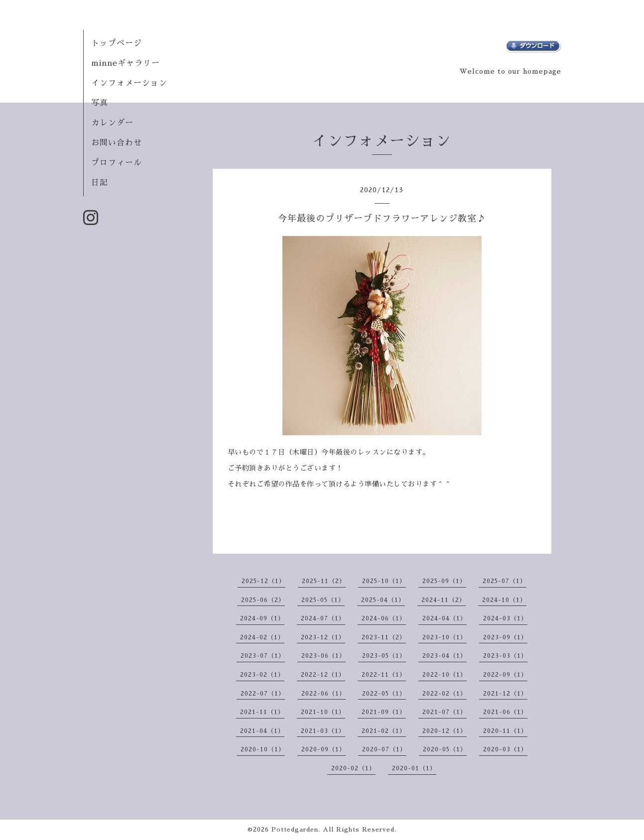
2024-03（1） (505, 618)
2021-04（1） (262, 731)
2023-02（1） (262, 675)
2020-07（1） (384, 749)
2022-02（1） (445, 694)
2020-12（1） (445, 731)
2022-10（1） (445, 675)
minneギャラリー (126, 63)
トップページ (117, 43)
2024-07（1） (323, 618)
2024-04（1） (445, 618)
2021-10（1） (323, 712)
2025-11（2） (324, 581)
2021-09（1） (384, 712)
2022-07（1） (263, 694)
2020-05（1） (445, 749)
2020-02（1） (353, 768)
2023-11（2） (384, 637)
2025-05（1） (323, 600)
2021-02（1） (384, 731)
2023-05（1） (384, 656)
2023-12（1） (323, 637)
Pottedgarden (295, 830)
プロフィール (117, 163)
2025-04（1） (383, 600)
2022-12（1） (323, 675)
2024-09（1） (262, 618)
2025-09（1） (444, 581)
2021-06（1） (505, 712)
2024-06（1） (384, 618)
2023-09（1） (505, 637)
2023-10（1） (445, 637)
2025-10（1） (384, 581)
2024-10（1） (504, 600)
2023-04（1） (445, 656)
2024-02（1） (262, 637)
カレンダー (112, 123)
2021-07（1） (445, 712)
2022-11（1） (384, 675)
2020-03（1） (505, 749)
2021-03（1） (323, 731)
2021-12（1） (505, 694)
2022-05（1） (384, 694)
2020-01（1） (414, 768)
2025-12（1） (263, 581)
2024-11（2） (444, 600)
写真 (100, 103)
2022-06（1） (323, 694)
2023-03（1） (505, 656)
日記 (100, 183)
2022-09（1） (505, 675)
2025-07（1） (505, 581)
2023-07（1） (263, 656)
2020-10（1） (263, 749)
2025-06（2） (263, 600)
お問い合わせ (117, 143)
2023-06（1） (323, 656)
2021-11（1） (262, 712)
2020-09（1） (323, 749)
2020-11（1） (505, 731)
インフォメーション (129, 83)
